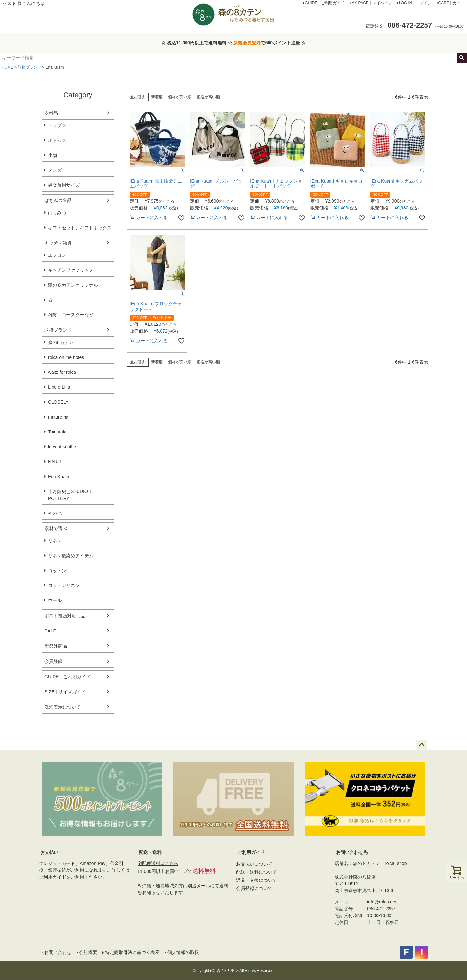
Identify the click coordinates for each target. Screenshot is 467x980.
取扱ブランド (30, 67)
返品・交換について (257, 880)
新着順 (157, 97)
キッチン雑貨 (58, 243)
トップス (57, 125)
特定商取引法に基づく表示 (132, 952)
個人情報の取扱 (183, 952)
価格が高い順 (208, 97)
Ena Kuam (59, 477)
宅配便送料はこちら (158, 863)
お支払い (49, 852)
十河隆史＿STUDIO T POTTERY (70, 495)
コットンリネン (64, 585)
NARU (54, 462)
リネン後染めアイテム (71, 556)
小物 (53, 155)
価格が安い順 (180, 97)
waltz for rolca (62, 372)
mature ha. (59, 417)
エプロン (57, 255)
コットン (57, 571)
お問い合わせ (58, 952)
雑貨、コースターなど (71, 315)
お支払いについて (254, 864)
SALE (50, 631)
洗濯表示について (63, 707)
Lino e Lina (59, 387)
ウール (55, 600)
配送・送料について (257, 872)
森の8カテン (61, 342)
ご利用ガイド (53, 877)
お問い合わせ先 (352, 852)
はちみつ (57, 213)
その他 (55, 513)
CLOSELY (58, 402)
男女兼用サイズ (64, 185)
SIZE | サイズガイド (65, 692)
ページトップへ (422, 745)
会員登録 (54, 661)
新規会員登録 (247, 43)
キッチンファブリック (71, 270)
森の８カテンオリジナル (73, 285)
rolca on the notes (66, 357)
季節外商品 (56, 646)
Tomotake (58, 432)
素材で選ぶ (56, 528)
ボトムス (57, 140)
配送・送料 (150, 852)
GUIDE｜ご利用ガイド (67, 677)
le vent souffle (62, 447)
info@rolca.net (382, 902)
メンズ (55, 170)
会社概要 (88, 952)
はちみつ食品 (58, 200)
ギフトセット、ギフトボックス (80, 228)
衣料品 (51, 113)
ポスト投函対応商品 (65, 616)
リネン (55, 541)
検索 (462, 58)
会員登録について (254, 888)
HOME (7, 67)
